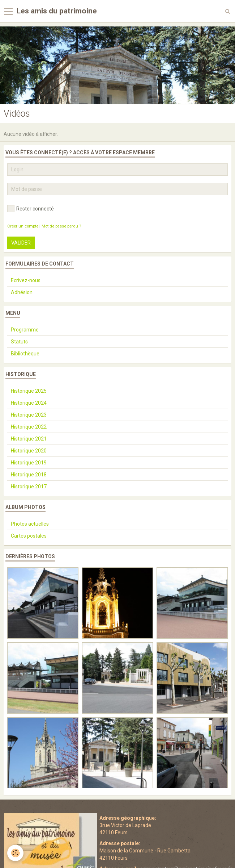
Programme (25, 330)
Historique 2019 (29, 463)
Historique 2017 (29, 487)
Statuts (19, 342)
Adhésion (22, 292)
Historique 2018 (29, 475)
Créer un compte (23, 226)
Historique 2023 (29, 415)
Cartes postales (29, 536)
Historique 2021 (29, 439)
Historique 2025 (29, 391)
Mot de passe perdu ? (61, 226)
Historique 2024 (29, 403)
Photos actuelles (30, 524)
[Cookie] (15, 853)
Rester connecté (31, 209)
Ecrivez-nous (26, 280)
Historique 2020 (29, 451)
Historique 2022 (29, 427)
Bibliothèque (25, 354)
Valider (21, 243)
